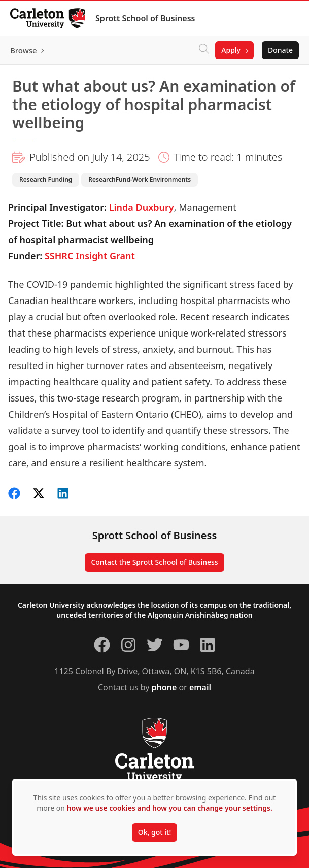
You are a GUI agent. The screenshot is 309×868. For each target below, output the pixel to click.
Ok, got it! (154, 832)
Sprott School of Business (145, 18)
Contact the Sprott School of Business (154, 562)
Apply (231, 50)
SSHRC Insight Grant (90, 256)
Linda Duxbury (142, 207)
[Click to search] (204, 50)
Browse (24, 50)
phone (165, 687)
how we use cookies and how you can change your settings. (170, 808)
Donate (280, 50)
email (200, 687)
